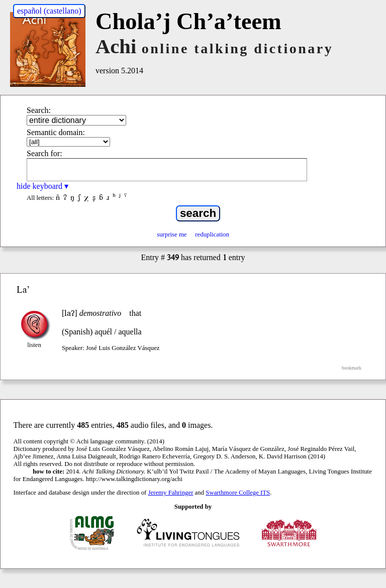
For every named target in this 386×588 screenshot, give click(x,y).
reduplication (212, 234)
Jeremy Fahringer (171, 493)
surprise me (172, 234)
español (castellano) (49, 11)
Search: (39, 110)
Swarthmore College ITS (238, 493)
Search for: (44, 153)
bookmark (352, 368)
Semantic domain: (56, 132)
